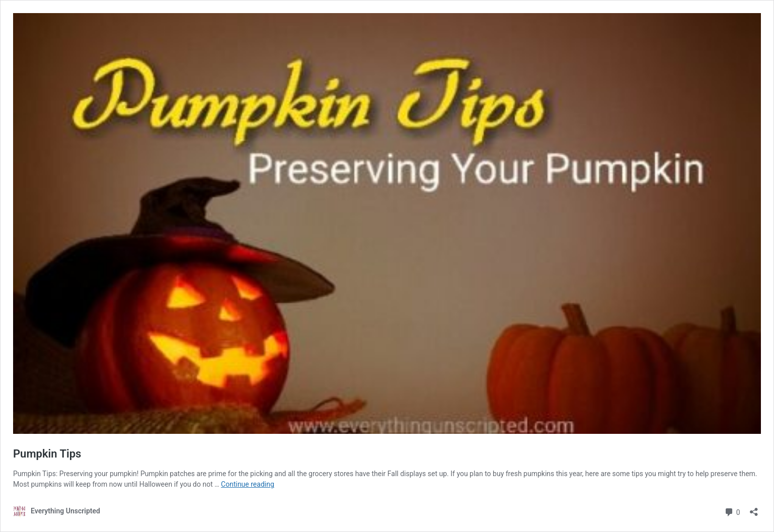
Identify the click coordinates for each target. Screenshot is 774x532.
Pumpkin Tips (47, 454)
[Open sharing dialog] (754, 509)
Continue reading (248, 484)
